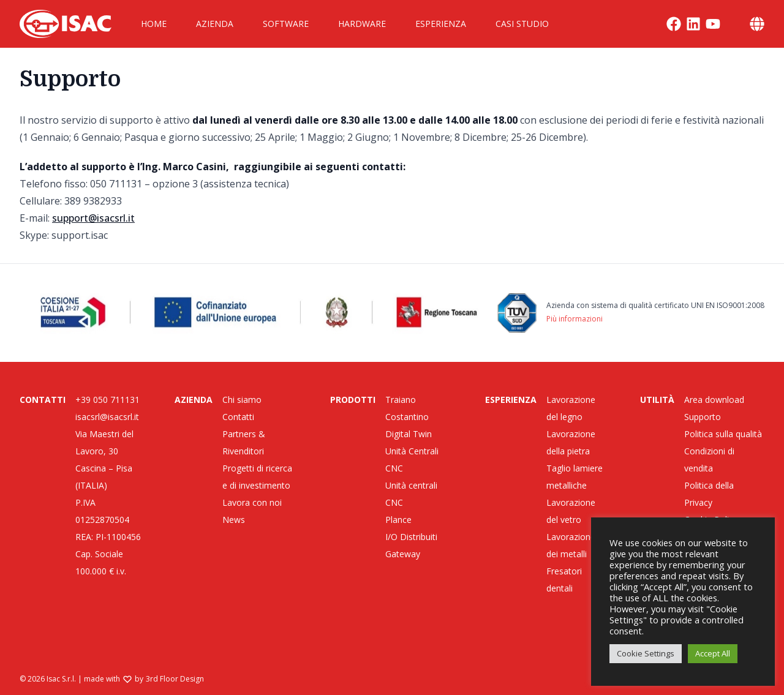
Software (286, 24)
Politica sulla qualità (723, 434)
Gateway (403, 554)
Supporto (703, 417)
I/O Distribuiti (411, 537)
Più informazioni (575, 319)
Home (154, 24)
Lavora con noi (252, 502)
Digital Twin (409, 434)
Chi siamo (242, 400)
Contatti (238, 417)
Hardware (362, 24)
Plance (398, 520)
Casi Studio (522, 24)
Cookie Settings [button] (646, 653)
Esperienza (441, 24)
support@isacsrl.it (93, 218)
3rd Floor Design (175, 679)
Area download (714, 400)
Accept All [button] (713, 653)
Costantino (407, 417)
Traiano (401, 400)
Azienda (215, 24)
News (234, 520)
